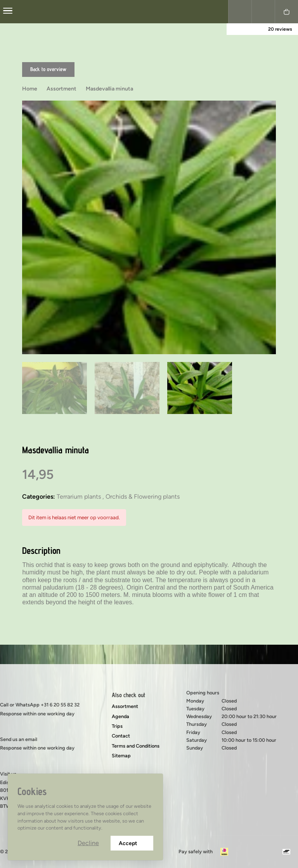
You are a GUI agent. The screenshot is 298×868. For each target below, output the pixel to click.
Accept (132, 843)
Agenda (120, 716)
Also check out (128, 695)
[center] (8, 12)
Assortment (125, 706)
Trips (117, 726)
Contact (121, 736)
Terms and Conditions (136, 746)
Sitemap (121, 756)
